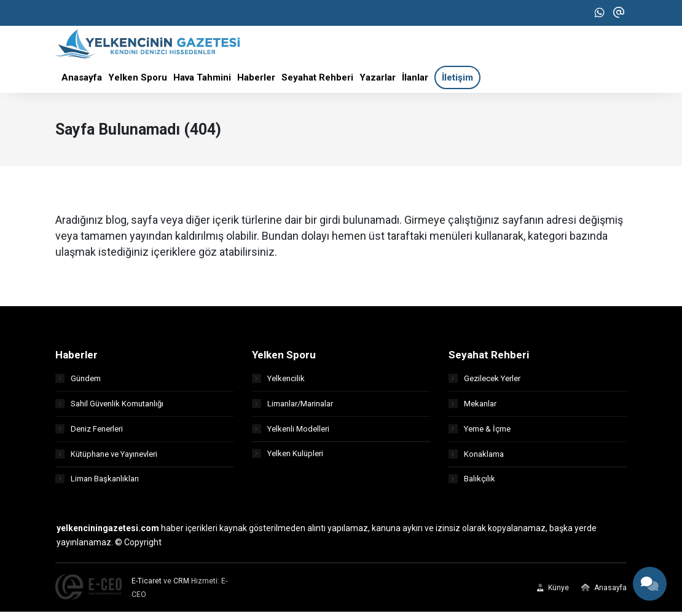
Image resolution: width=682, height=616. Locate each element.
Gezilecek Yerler (484, 382)
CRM (181, 585)
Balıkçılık (472, 483)
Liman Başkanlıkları (97, 483)
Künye (553, 592)
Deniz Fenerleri (89, 432)
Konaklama (476, 458)
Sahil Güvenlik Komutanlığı (109, 407)
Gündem (78, 382)
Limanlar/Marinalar (292, 407)
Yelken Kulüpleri (288, 458)
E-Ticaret (147, 585)
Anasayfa (604, 592)
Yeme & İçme (480, 432)
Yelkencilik (278, 382)
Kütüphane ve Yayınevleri (106, 458)
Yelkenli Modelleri (291, 432)
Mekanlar (472, 407)
